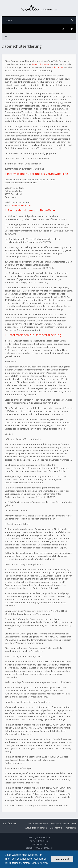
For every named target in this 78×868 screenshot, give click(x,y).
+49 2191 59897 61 (44, 848)
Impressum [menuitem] (71, 828)
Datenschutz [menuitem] (56, 828)
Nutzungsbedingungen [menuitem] (36, 828)
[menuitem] (72, 29)
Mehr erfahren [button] (40, 863)
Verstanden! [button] (62, 859)
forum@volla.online (21, 205)
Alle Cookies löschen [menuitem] (38, 824)
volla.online (57, 67)
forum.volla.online (40, 64)
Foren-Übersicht (9, 824)
